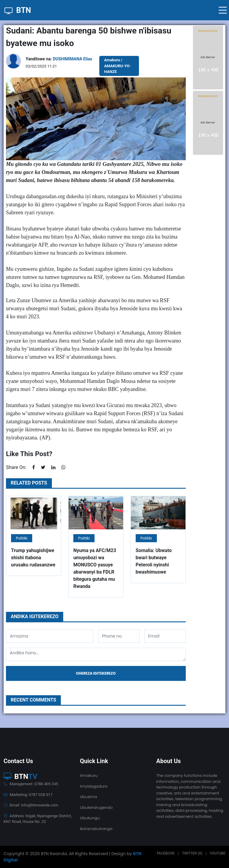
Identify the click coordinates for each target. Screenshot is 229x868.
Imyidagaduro (94, 786)
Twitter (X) (192, 853)
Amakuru (89, 775)
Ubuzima (88, 797)
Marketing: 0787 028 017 (28, 795)
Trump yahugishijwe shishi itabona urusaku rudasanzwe (33, 558)
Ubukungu (90, 818)
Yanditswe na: (59, 59)
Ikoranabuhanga (96, 829)
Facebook (166, 853)
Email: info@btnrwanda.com (31, 805)
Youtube (218, 853)
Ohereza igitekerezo (96, 673)
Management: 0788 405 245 (31, 784)
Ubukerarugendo (96, 807)
